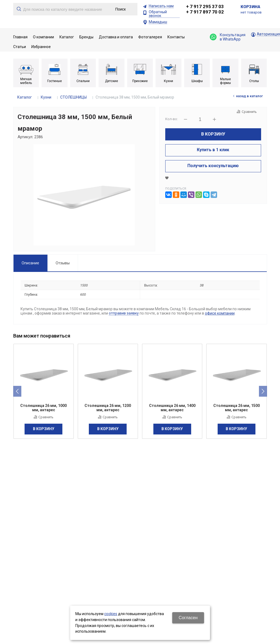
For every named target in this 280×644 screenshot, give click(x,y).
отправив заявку (124, 313)
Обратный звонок (158, 14)
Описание (30, 263)
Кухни (46, 97)
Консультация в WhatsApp (228, 37)
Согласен (188, 618)
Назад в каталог (249, 96)
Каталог (25, 97)
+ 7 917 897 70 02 (205, 12)
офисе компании (220, 313)
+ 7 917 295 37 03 (205, 6)
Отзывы (63, 263)
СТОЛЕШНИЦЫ (73, 97)
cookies (111, 614)
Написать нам (161, 6)
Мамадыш (158, 22)
